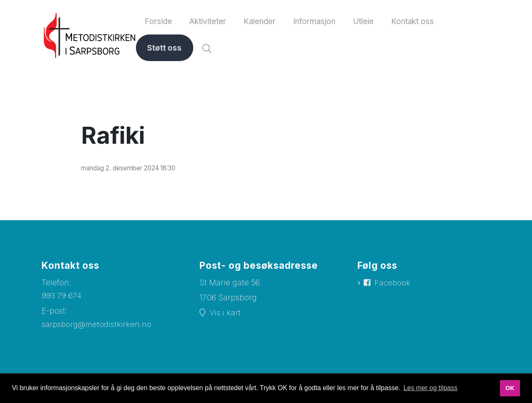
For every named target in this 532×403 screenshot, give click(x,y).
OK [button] (510, 388)
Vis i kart (225, 316)
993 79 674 (62, 299)
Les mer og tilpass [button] (431, 388)
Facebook (393, 286)
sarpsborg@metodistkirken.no (97, 327)
